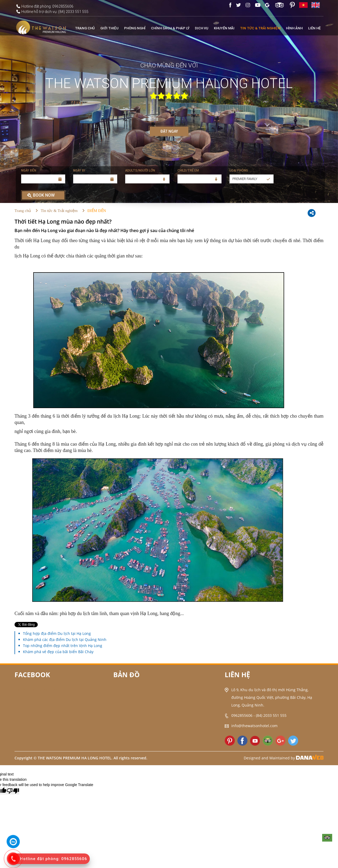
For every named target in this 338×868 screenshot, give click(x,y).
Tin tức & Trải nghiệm (59, 211)
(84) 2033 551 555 (271, 715)
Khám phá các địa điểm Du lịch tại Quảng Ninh (65, 640)
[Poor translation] (13, 791)
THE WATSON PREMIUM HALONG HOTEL (169, 83)
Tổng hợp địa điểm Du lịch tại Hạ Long (57, 633)
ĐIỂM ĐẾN (97, 211)
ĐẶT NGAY (169, 131)
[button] (252, 179)
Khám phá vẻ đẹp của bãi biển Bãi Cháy (58, 652)
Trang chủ (23, 211)
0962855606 (242, 715)
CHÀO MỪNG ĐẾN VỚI (169, 66)
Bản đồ (126, 675)
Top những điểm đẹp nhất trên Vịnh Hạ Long (63, 646)
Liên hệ (237, 675)
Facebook (32, 675)
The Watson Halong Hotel (37, 689)
